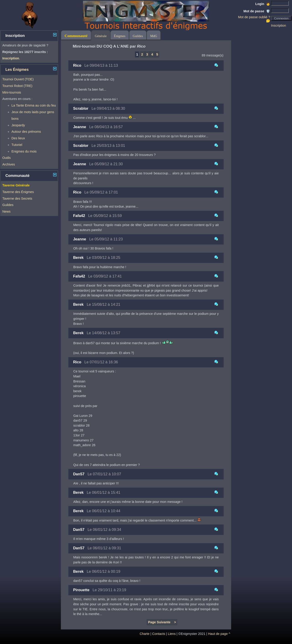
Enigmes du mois (24, 151)
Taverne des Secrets (17, 199)
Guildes (8, 205)
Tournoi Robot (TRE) (17, 86)
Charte (145, 634)
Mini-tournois (12, 92)
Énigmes (120, 36)
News (6, 211)
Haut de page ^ (219, 634)
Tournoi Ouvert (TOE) (18, 79)
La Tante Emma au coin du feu (34, 105)
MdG (154, 36)
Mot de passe (257, 11)
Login (263, 4)
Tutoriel (17, 145)
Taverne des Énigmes (18, 192)
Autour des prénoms (26, 132)
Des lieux (18, 138)
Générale (101, 36)
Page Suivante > (162, 622)
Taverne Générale (16, 185)
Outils (6, 158)
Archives (9, 164)
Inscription (279, 25)
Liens (172, 634)
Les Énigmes (17, 70)
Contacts (159, 634)
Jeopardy (18, 125)
